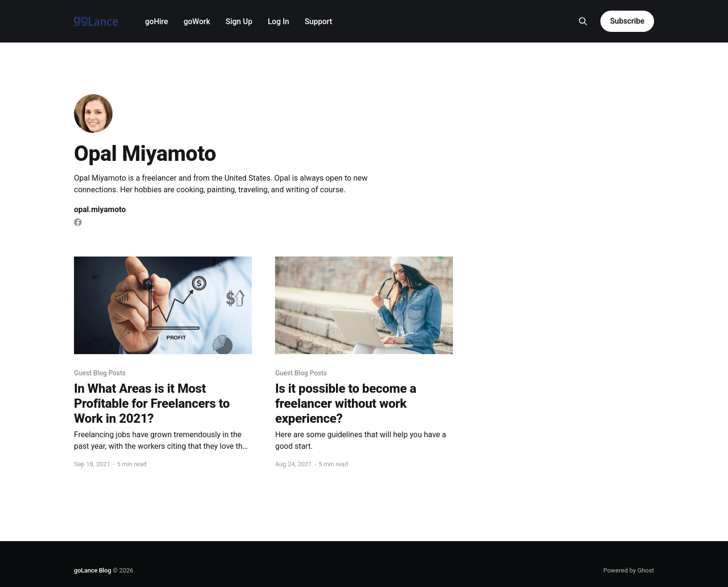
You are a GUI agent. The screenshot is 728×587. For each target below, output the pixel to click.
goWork (197, 21)
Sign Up (239, 21)
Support (318, 21)
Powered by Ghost (629, 570)
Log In (278, 21)
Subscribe (627, 21)
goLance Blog (93, 570)
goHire (157, 21)
